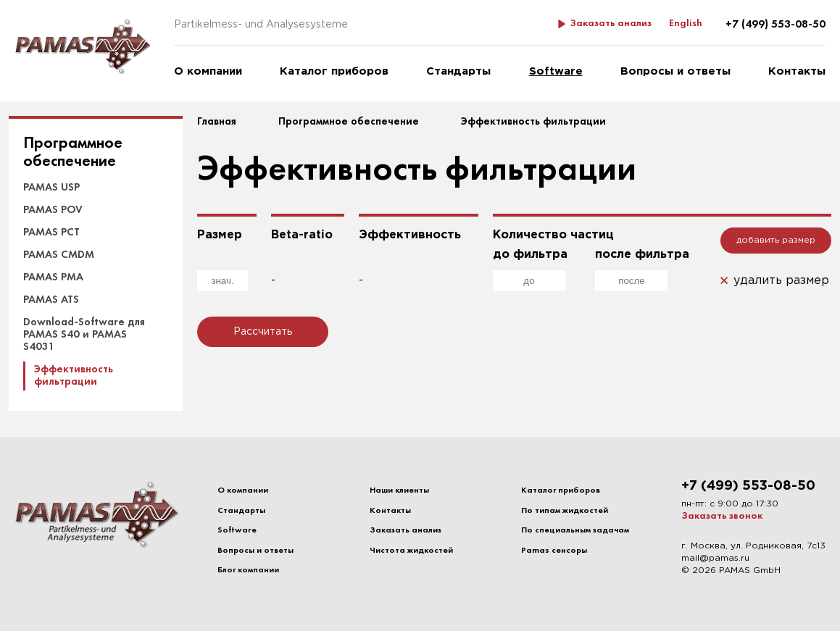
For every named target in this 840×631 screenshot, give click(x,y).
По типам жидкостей (565, 511)
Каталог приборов (334, 71)
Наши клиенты (399, 490)
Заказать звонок (722, 516)
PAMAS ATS (51, 300)
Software (556, 71)
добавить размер (776, 240)
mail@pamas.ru (715, 558)
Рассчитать (263, 332)
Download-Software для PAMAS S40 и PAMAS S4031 (84, 335)
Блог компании (248, 570)
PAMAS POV (53, 210)
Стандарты (458, 71)
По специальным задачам (575, 530)
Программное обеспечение (73, 153)
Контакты (797, 71)
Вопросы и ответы (675, 71)
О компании (208, 71)
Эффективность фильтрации (74, 376)
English (686, 24)
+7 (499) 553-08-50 (775, 25)
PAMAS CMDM (59, 255)
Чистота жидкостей (411, 551)
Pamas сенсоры (554, 551)
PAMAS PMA (53, 277)
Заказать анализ (611, 24)
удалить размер (781, 281)
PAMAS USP (51, 188)
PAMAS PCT (51, 233)
